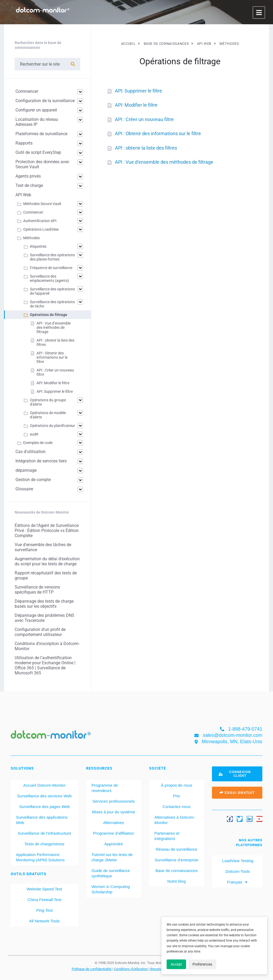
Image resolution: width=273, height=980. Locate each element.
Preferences (202, 964)
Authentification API (40, 221)
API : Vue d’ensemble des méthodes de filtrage (164, 162)
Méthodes (31, 238)
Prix (176, 796)
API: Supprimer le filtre (138, 91)
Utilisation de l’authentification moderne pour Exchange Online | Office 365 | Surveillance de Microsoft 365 (45, 665)
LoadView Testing (237, 861)
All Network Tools (44, 921)
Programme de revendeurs (105, 788)
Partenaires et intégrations (167, 836)
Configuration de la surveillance (45, 101)
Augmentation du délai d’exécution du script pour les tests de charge (47, 561)
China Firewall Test (44, 900)
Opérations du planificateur (52, 426)
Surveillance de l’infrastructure (44, 833)
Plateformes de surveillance (41, 134)
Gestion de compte (33, 480)
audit (34, 434)
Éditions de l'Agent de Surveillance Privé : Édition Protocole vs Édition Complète (47, 531)
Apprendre (114, 844)
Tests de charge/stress (45, 844)
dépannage (26, 470)
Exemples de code (38, 443)
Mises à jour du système (114, 812)
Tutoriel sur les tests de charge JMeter (112, 857)
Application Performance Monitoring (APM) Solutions (40, 857)
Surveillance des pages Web (45, 807)
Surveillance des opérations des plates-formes (52, 257)
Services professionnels (114, 801)
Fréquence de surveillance (51, 268)
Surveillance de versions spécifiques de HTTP (37, 590)
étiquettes (38, 246)
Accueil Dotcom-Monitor (44, 785)
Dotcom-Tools (237, 871)
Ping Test (44, 910)
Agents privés (28, 176)
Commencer (27, 91)
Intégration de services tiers (41, 461)
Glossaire (24, 489)
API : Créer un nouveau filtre (144, 119)
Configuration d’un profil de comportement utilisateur (40, 632)
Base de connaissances (176, 871)
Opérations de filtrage (49, 315)
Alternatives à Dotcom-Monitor (175, 820)
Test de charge (29, 185)
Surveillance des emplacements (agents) (49, 278)
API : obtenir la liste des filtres (146, 148)
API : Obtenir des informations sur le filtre (158, 133)
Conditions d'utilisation (131, 969)
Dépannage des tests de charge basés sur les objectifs (44, 604)
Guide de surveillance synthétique (111, 873)
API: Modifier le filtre (136, 105)
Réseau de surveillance (176, 849)
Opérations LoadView (41, 229)
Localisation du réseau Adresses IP (37, 122)
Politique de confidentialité (92, 969)
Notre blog (177, 881)
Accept (176, 964)
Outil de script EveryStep (38, 152)
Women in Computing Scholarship (111, 889)
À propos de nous (176, 785)
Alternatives (114, 823)
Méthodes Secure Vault (42, 204)
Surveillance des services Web (45, 796)
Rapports (24, 143)
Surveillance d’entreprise (176, 860)
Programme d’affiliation (114, 833)
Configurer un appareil (36, 110)
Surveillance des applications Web (42, 820)
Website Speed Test (44, 889)
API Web (23, 195)
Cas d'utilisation (31, 452)
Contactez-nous (177, 807)
